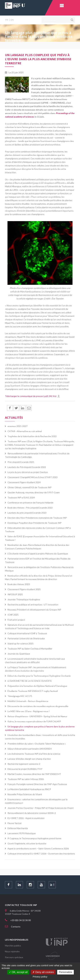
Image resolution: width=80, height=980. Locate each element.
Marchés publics (13, 946)
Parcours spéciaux (14, 957)
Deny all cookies (43, 972)
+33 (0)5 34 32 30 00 (21, 920)
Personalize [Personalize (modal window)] (65, 972)
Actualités (14, 418)
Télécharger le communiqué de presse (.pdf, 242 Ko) (31, 396)
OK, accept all (18, 972)
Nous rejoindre (12, 951)
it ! (53, 885)
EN (12, 20)
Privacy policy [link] (40, 977)
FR (7, 20)
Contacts (16, 927)
